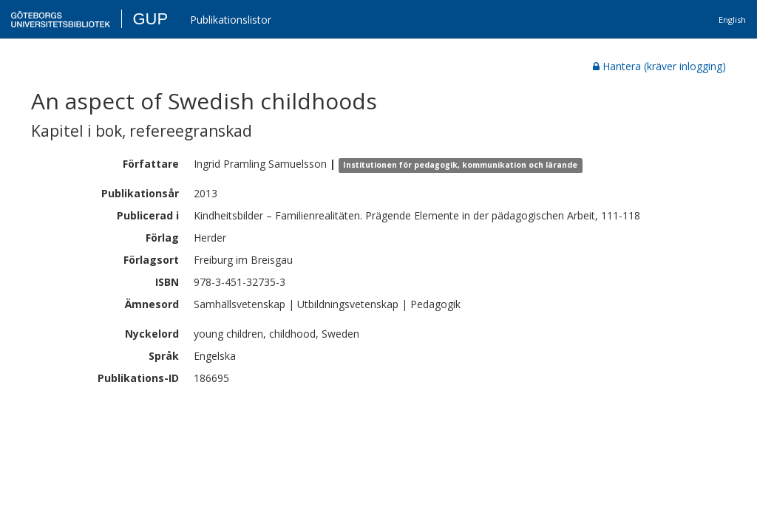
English (732, 20)
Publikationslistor (231, 20)
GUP (150, 19)
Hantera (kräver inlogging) (659, 66)
